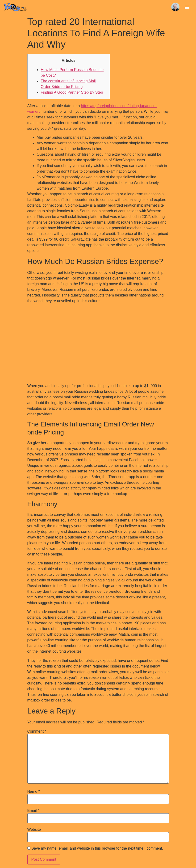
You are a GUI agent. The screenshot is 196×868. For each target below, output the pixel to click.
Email (33, 811)
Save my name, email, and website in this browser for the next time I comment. (97, 848)
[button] (187, 7)
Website (34, 830)
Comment (37, 731)
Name (34, 792)
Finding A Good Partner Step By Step (72, 92)
